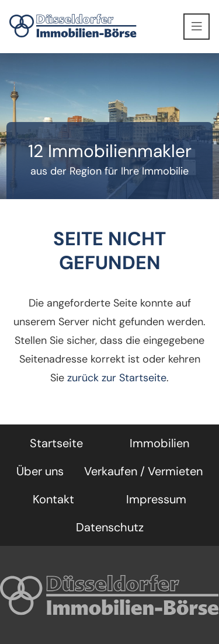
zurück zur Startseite (117, 378)
